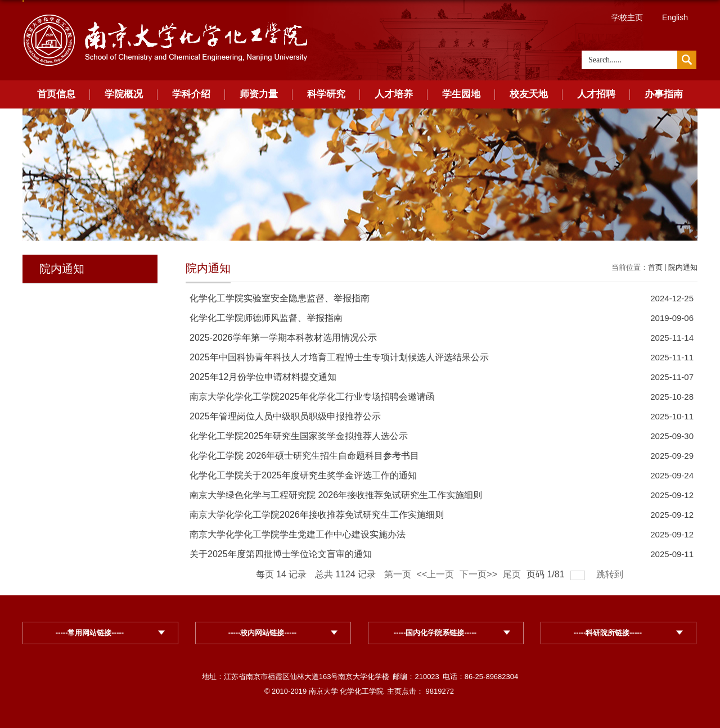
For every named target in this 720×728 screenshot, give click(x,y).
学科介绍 (191, 94)
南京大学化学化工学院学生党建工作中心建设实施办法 (298, 534)
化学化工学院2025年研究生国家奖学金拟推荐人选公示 (299, 436)
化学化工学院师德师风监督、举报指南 (266, 318)
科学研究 (326, 94)
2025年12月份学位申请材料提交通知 (263, 377)
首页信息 (56, 94)
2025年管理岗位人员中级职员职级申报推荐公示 (285, 416)
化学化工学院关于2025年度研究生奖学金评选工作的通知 (303, 475)
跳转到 (611, 574)
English (675, 17)
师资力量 (259, 94)
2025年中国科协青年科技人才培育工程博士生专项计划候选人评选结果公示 (339, 357)
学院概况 (124, 94)
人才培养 (394, 94)
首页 (655, 267)
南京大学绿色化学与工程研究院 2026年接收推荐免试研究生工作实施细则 (336, 495)
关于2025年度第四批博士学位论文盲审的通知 (281, 554)
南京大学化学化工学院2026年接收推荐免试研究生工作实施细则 (317, 515)
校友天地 (529, 94)
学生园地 (461, 94)
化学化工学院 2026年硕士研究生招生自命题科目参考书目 (304, 456)
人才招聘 (596, 94)
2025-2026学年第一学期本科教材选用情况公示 (283, 338)
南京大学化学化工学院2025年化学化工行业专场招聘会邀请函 (312, 397)
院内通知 (683, 267)
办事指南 (664, 94)
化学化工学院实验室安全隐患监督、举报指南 (280, 298)
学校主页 (627, 17)
